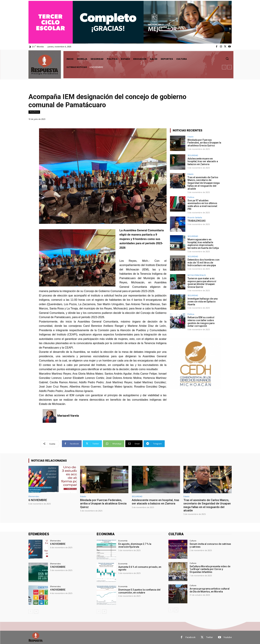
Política (34, 112)
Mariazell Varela (68, 416)
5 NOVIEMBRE (58, 567)
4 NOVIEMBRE (58, 590)
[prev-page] (31, 611)
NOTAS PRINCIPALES (197, 275)
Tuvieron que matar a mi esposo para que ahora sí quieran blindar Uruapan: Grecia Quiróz (202, 283)
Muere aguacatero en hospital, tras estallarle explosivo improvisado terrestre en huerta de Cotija (203, 244)
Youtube (228, 637)
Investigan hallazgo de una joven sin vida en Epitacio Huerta (203, 302)
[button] (227, 59)
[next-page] (36, 611)
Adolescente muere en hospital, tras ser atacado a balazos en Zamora (203, 162)
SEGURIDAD (193, 155)
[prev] (224, 67)
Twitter (209, 637)
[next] (230, 67)
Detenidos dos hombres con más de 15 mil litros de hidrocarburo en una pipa (203, 263)
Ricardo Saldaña (195, 217)
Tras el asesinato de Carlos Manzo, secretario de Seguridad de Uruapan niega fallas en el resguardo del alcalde (204, 183)
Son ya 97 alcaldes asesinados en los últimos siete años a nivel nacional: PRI (203, 205)
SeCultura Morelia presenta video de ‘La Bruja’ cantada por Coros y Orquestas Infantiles (210, 569)
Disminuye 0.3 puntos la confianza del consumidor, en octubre (139, 591)
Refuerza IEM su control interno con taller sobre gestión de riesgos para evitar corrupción (201, 322)
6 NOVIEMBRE (96, 67)
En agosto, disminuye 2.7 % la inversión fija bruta (135, 545)
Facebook (191, 637)
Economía (123, 541)
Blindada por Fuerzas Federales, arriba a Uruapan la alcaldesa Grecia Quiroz (204, 143)
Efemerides (34, 496)
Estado (191, 137)
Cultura (193, 541)
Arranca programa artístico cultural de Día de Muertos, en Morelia (210, 590)
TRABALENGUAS (197, 221)
